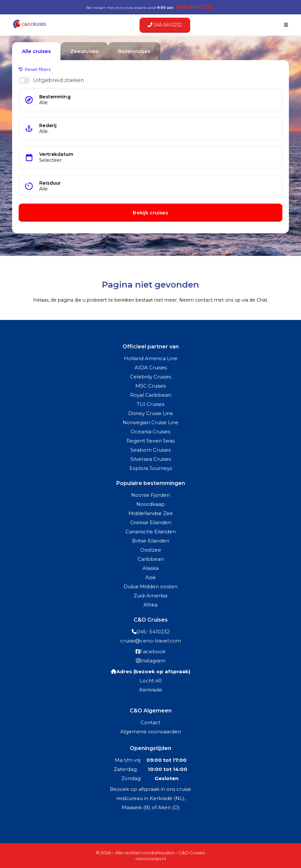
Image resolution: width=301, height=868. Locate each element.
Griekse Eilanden (151, 522)
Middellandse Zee (151, 513)
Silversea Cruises (151, 459)
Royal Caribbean (151, 395)
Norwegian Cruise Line (150, 422)
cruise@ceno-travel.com (151, 641)
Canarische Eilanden (151, 532)
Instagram (153, 661)
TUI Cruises (150, 404)
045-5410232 (165, 25)
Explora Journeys (151, 468)
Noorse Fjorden (150, 495)
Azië (151, 577)
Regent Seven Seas (150, 441)
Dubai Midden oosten (150, 586)
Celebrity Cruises (151, 377)
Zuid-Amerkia (150, 596)
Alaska (150, 568)
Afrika (150, 605)
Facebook (153, 651)
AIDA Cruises (151, 367)
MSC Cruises (150, 386)
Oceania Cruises (150, 432)
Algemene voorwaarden (151, 732)
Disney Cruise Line (151, 413)
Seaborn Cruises (150, 450)
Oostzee (151, 550)
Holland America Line (151, 358)
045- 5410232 (153, 632)
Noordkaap (150, 504)
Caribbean (151, 559)
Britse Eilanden (151, 541)
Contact (150, 722)
